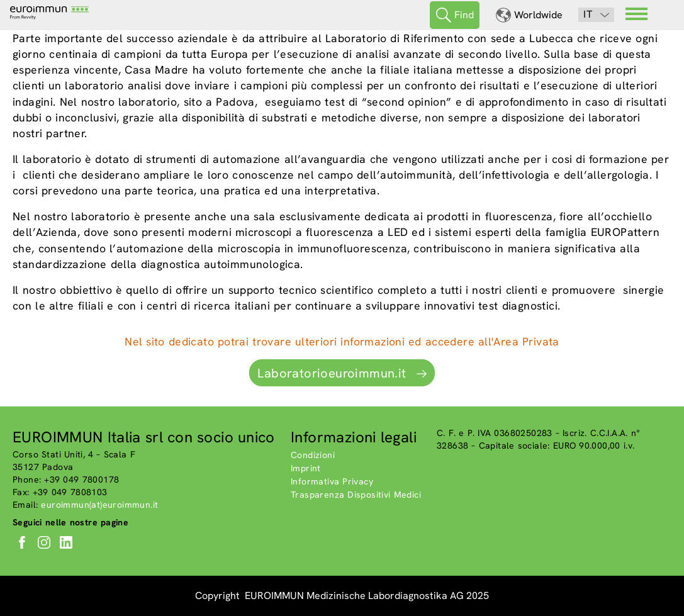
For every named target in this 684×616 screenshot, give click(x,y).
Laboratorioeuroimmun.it (332, 373)
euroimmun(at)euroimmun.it (99, 505)
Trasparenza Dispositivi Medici (356, 495)
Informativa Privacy (332, 481)
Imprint (306, 468)
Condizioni (313, 455)
